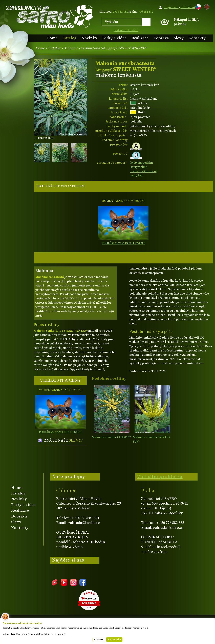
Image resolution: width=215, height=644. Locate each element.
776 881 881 (120, 12)
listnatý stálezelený (144, 171)
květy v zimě (139, 167)
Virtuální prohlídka (160, 477)
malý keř (136, 175)
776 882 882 (146, 12)
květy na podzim (142, 163)
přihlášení (188, 7)
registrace (171, 7)
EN (206, 6)
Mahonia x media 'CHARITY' (111, 437)
